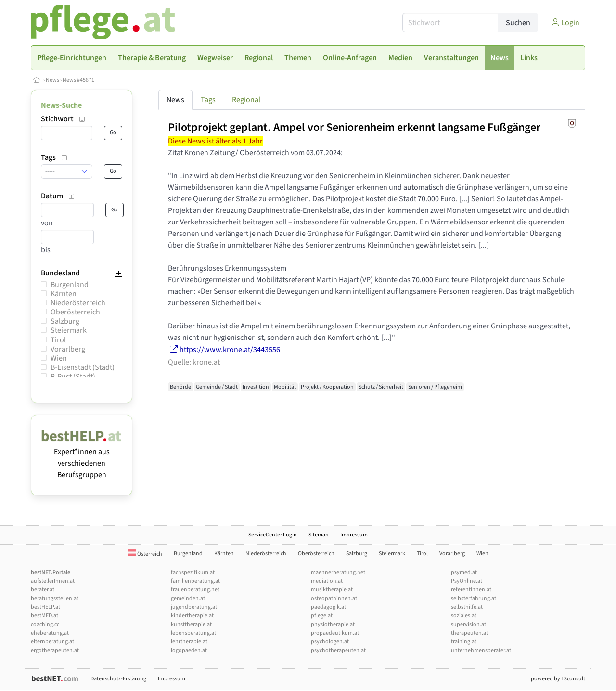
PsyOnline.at (467, 581)
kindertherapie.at (192, 616)
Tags (208, 100)
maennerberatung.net (338, 572)
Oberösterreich (75, 312)
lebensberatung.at (193, 633)
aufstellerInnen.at (53, 581)
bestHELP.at (45, 607)
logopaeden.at (189, 650)
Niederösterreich (78, 303)
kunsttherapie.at (191, 624)
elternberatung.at (52, 642)
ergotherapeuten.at (55, 650)
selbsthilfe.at (467, 607)
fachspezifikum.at (193, 572)
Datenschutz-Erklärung (118, 679)
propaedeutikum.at (335, 633)
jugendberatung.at (194, 607)
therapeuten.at (469, 633)
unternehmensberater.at (481, 650)
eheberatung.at (50, 633)
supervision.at (468, 624)
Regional (246, 100)
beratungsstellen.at (55, 598)
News (52, 80)
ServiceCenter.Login (273, 535)
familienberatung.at (195, 581)
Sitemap (319, 535)
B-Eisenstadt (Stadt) (83, 367)
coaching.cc (45, 624)
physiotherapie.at (333, 624)
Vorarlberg (68, 349)
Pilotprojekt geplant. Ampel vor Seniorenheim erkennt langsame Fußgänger (354, 127)
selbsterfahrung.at (474, 598)
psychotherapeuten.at (338, 650)
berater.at (43, 590)
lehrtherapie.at (189, 642)
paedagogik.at (328, 607)
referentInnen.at (471, 590)
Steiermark (69, 330)
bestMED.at (45, 616)
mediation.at (327, 581)
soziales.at (464, 616)
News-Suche (61, 105)
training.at (464, 642)
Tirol (58, 340)
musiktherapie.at (332, 590)
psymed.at (464, 572)
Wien (59, 358)
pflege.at (322, 616)
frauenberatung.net (195, 590)
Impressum (354, 535)
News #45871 (78, 80)
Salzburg (65, 321)
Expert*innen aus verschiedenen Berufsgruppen (82, 457)
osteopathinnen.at (334, 598)
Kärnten (64, 294)
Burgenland (70, 285)
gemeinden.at (188, 598)
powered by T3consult (558, 679)
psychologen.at (330, 642)
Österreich (145, 554)
